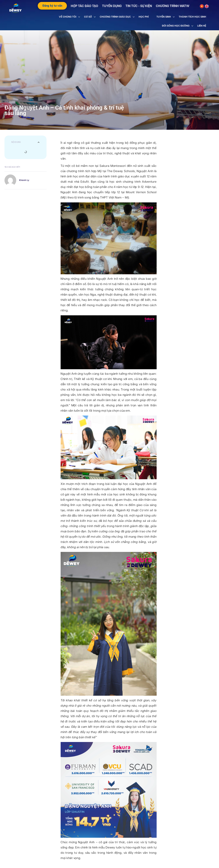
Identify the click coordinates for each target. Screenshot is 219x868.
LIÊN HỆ (202, 26)
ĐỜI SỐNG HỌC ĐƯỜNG (176, 26)
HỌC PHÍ (144, 17)
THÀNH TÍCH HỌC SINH (192, 17)
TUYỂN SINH (164, 17)
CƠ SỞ (88, 17)
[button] (39, 142)
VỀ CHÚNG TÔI (68, 17)
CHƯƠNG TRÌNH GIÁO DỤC (115, 17)
